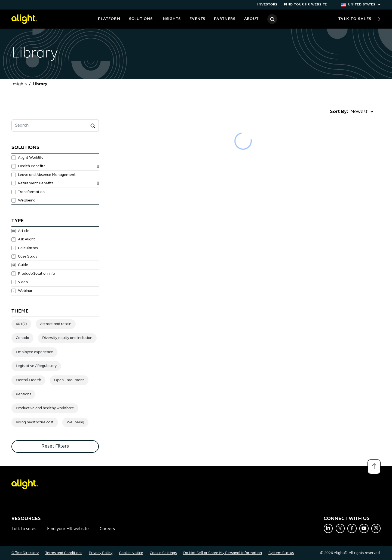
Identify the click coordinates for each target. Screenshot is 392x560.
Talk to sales (24, 529)
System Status (281, 553)
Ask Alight (27, 240)
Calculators (28, 248)
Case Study (28, 256)
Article (24, 231)
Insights (171, 19)
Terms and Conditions (64, 553)
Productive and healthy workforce (45, 408)
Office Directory (25, 553)
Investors (267, 5)
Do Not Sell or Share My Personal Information (223, 553)
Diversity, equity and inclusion (67, 338)
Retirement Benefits (36, 183)
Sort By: (339, 112)
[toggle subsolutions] (98, 166)
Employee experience (34, 352)
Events (197, 19)
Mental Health (28, 380)
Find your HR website (305, 5)
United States (361, 5)
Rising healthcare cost (35, 422)
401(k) (21, 324)
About (252, 19)
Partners (225, 19)
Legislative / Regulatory (36, 366)
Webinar (25, 291)
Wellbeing (27, 201)
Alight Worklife (31, 158)
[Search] (272, 19)
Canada (22, 338)
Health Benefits (32, 166)
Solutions (141, 19)
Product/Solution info (36, 274)
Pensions (23, 394)
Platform (109, 19)
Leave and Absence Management (47, 175)
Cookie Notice (131, 553)
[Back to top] (374, 467)
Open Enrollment (69, 380)
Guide (23, 265)
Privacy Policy (101, 553)
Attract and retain (56, 324)
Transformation (31, 192)
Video (23, 282)
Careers (107, 529)
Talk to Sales (359, 19)
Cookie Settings (163, 553)
